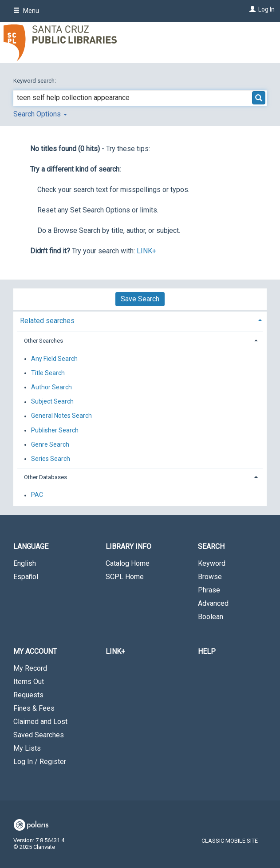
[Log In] (251, 9)
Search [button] (211, 546)
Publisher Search (55, 430)
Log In (266, 9)
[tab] (140, 320)
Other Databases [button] (45, 477)
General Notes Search (61, 416)
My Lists (27, 748)
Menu (26, 11)
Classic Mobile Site (230, 841)
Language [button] (31, 546)
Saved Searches (39, 735)
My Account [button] (35, 651)
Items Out (29, 682)
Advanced (213, 603)
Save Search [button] (140, 299)
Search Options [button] (40, 114)
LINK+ (146, 251)
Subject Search (52, 402)
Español (26, 577)
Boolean (211, 617)
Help (207, 651)
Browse (210, 577)
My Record (30, 668)
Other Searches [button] (43, 341)
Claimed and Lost (40, 722)
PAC (37, 495)
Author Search (51, 387)
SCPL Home (125, 577)
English (25, 563)
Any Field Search (54, 359)
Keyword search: (35, 81)
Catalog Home (128, 563)
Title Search (48, 373)
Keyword (212, 563)
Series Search (51, 459)
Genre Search (50, 444)
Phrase (209, 590)
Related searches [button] (47, 321)
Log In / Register (40, 762)
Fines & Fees (34, 708)
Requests (28, 695)
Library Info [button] (128, 546)
